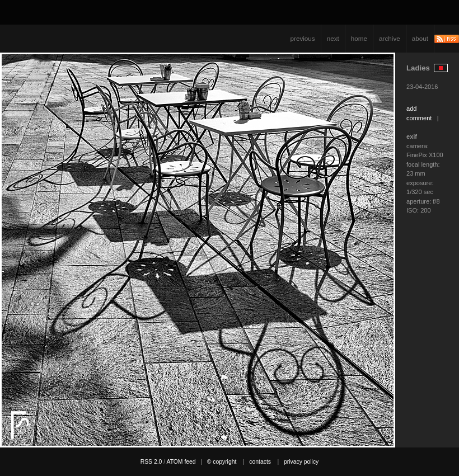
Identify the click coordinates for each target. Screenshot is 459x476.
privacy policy (301, 462)
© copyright (222, 462)
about (420, 38)
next (333, 38)
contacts (260, 462)
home (359, 38)
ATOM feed (181, 462)
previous (303, 38)
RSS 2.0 (151, 462)
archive (390, 38)
